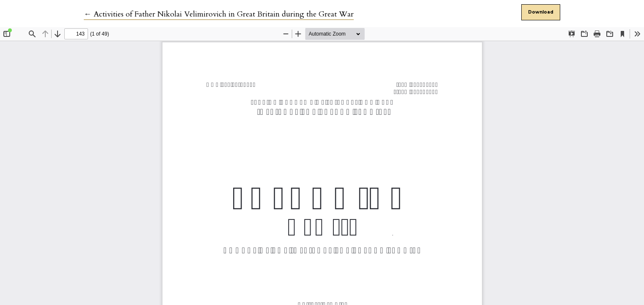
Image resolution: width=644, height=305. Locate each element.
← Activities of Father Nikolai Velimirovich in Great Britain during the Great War (219, 14)
